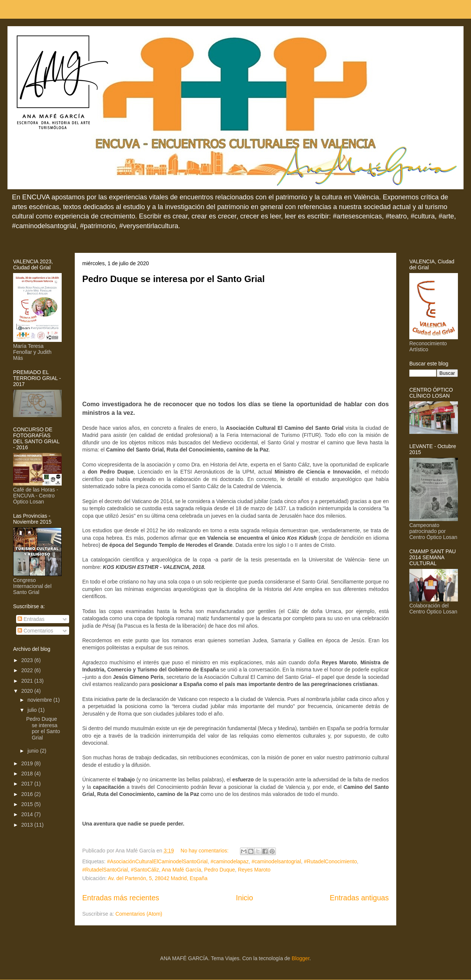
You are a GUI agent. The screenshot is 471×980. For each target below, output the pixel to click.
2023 (28, 660)
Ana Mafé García (181, 870)
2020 (28, 691)
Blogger (300, 958)
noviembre (40, 700)
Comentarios (35, 631)
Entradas (31, 619)
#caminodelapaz (230, 861)
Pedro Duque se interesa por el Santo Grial (173, 279)
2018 (28, 774)
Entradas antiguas (359, 898)
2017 (28, 784)
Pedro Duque (220, 870)
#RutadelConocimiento (330, 861)
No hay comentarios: (205, 851)
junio (33, 751)
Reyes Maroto (254, 870)
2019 (28, 763)
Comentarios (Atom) (139, 914)
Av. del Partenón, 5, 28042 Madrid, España (157, 878)
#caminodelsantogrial (276, 861)
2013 (28, 825)
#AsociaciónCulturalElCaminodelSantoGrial (157, 861)
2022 (28, 670)
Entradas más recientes (121, 898)
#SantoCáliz (145, 870)
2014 (28, 814)
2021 (28, 681)
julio (33, 710)
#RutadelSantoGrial (105, 870)
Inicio (244, 898)
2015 (28, 804)
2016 (28, 794)
